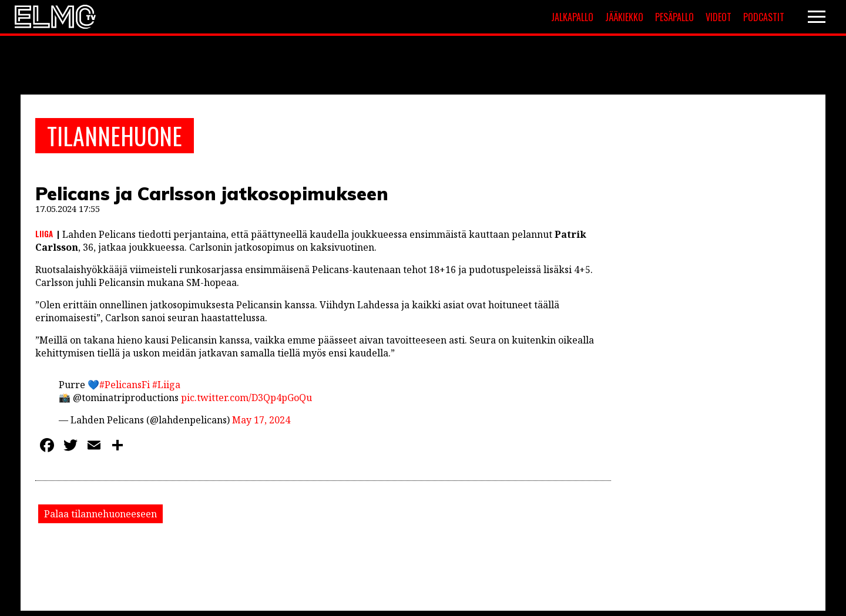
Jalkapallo (572, 17)
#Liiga (166, 385)
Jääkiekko (624, 17)
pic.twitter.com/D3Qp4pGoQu (246, 398)
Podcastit (764, 17)
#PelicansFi (125, 385)
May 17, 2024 (261, 420)
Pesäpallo (674, 17)
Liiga (44, 234)
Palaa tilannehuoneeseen (100, 514)
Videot (719, 17)
